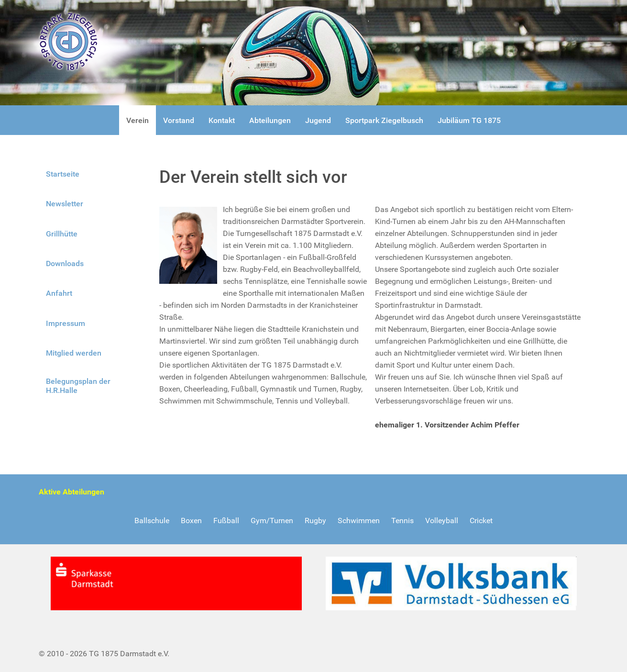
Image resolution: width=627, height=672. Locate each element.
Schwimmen (359, 521)
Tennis (402, 521)
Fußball (226, 521)
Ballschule (152, 521)
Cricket (481, 521)
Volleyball (442, 521)
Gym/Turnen (272, 521)
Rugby (315, 521)
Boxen (191, 521)
